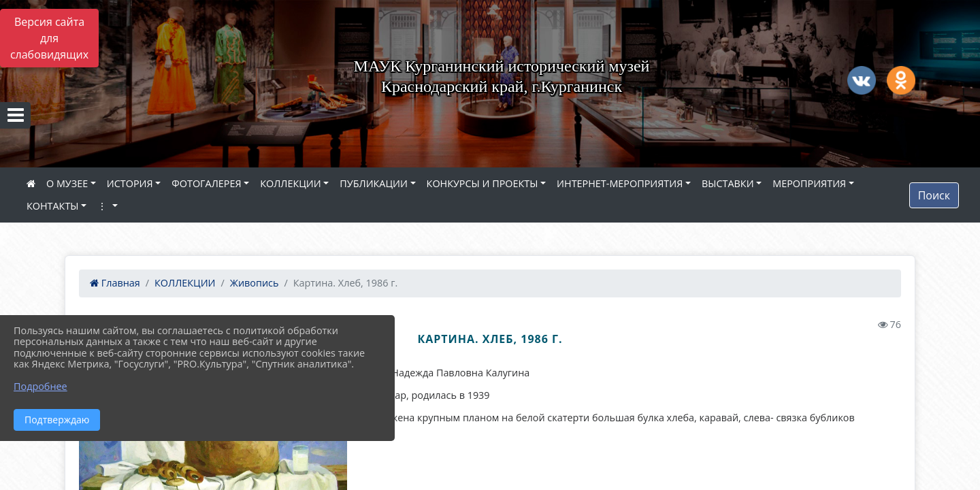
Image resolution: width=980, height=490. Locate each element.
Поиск (934, 195)
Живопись (255, 283)
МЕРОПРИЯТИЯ (809, 183)
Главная (115, 283)
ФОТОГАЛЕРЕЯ (206, 183)
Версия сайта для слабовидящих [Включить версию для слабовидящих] (49, 38)
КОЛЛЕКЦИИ (290, 183)
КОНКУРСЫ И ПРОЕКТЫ (483, 183)
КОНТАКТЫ (53, 206)
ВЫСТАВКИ (728, 183)
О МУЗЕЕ (67, 183)
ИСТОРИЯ (130, 183)
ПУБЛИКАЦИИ (374, 183)
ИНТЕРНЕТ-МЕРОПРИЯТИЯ (620, 183)
